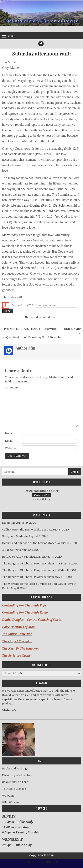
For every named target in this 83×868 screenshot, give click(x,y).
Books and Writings (15, 769)
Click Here (9, 710)
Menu (11, 36)
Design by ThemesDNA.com (41, 862)
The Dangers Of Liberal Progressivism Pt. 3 (31, 564)
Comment (12, 388)
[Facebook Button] (41, 44)
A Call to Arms (11, 550)
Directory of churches (17, 775)
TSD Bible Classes (14, 789)
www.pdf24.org (41, 499)
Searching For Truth (16, 782)
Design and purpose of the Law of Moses (29, 543)
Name (9, 433)
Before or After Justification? (22, 557)
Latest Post (49, 317)
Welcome (8, 796)
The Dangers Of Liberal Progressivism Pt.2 (31, 570)
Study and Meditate (15, 536)
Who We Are (11, 802)
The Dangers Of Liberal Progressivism (28, 577)
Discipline (9, 523)
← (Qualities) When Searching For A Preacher (32, 337)
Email (9, 441)
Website (11, 448)
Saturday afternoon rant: (42, 54)
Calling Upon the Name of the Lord (25, 530)
